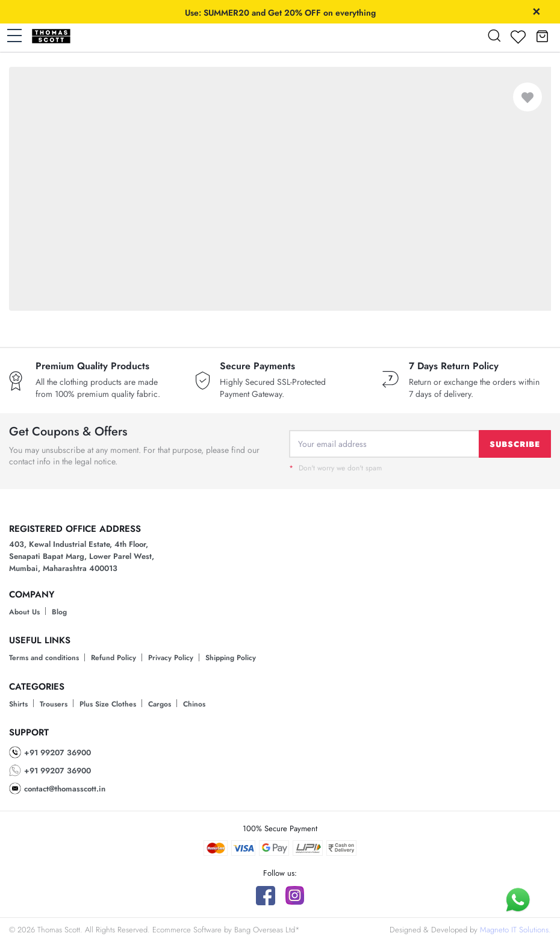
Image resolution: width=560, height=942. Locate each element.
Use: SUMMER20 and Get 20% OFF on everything (280, 13)
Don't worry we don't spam (335, 468)
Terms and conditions (44, 658)
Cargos (160, 704)
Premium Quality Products (92, 366)
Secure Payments (257, 366)
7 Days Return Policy (454, 366)
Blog (59, 612)
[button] (542, 36)
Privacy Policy (171, 658)
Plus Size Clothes (108, 704)
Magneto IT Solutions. (515, 930)
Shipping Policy (231, 658)
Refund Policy (114, 658)
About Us (24, 612)
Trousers (54, 704)
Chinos (194, 704)
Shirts (18, 704)
